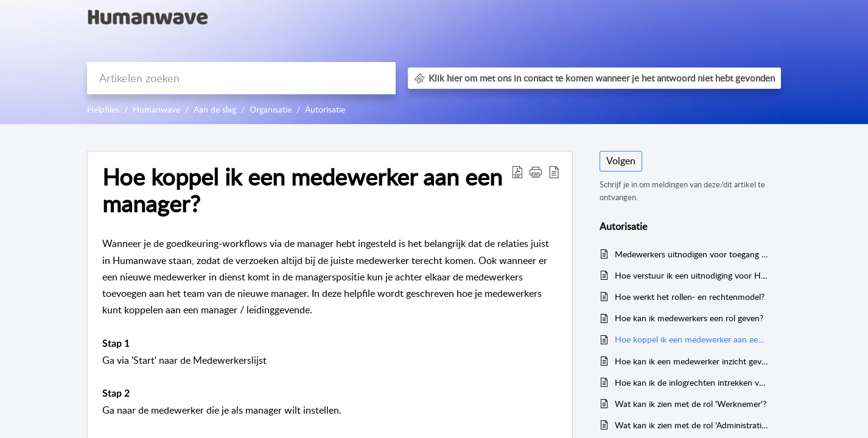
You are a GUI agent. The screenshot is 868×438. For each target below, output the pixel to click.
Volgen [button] (621, 161)
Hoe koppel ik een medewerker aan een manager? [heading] (302, 190)
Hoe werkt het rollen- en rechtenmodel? (690, 297)
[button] (517, 172)
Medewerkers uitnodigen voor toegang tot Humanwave (692, 254)
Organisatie (271, 109)
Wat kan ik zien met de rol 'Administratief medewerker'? (692, 425)
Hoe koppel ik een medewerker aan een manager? (692, 339)
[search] (241, 78)
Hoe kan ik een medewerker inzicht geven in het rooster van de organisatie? (692, 361)
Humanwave (156, 109)
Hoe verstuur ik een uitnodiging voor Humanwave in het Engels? (692, 275)
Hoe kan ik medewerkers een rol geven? (689, 318)
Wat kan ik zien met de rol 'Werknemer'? (691, 404)
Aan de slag (215, 109)
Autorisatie (325, 109)
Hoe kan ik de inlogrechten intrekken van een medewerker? (692, 382)
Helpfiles (103, 109)
